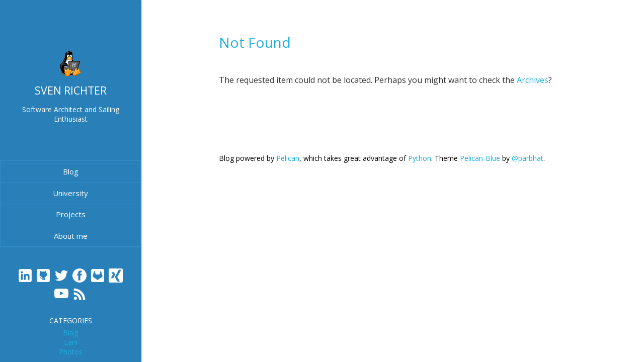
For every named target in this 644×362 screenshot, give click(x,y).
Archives (533, 80)
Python (420, 158)
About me (71, 236)
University (70, 193)
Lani (71, 342)
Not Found (255, 42)
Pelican (288, 158)
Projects (71, 214)
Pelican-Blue (480, 158)
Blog (71, 171)
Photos (71, 352)
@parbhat (528, 158)
